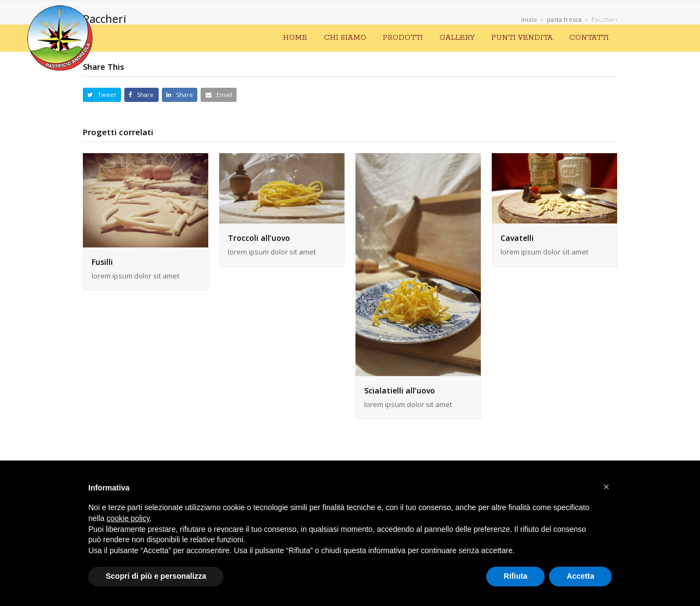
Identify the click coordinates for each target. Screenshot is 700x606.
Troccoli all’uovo (259, 238)
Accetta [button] (580, 576)
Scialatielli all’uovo (400, 390)
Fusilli (102, 262)
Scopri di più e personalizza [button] (156, 576)
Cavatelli (517, 238)
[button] (102, 95)
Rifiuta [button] (516, 576)
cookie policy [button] (128, 518)
